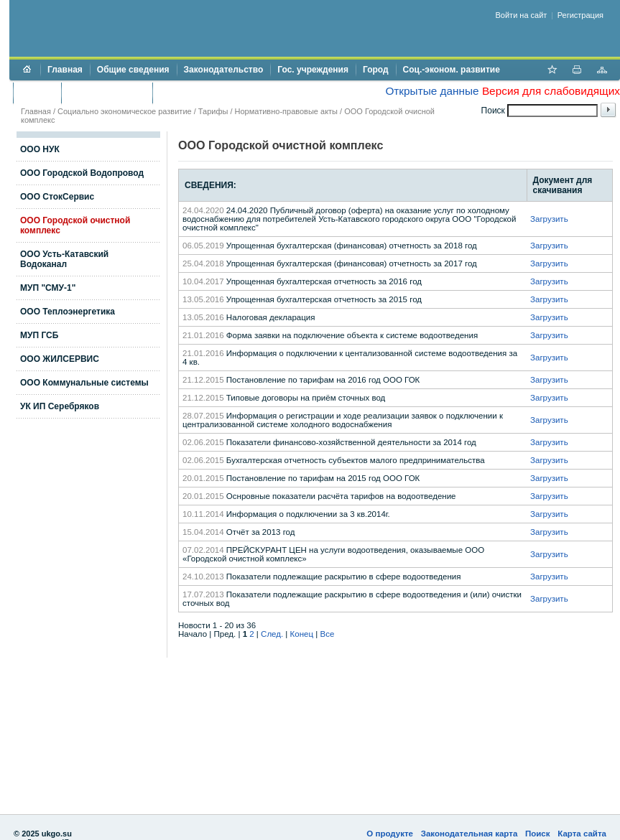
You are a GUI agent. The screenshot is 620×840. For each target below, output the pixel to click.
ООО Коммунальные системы (84, 383)
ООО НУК (40, 149)
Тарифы (213, 111)
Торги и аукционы (107, 93)
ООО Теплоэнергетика (68, 312)
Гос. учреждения (313, 70)
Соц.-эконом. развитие (452, 70)
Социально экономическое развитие (125, 111)
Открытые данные (432, 91)
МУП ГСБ (39, 335)
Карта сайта (582, 834)
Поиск (538, 834)
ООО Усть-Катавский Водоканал (64, 259)
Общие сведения (133, 70)
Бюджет (37, 93)
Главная (65, 70)
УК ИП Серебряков (60, 406)
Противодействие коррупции (222, 93)
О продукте (390, 834)
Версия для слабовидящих (551, 91)
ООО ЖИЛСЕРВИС (60, 359)
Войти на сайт (522, 15)
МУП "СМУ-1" (48, 288)
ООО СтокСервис (57, 197)
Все (327, 634)
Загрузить (549, 219)
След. (272, 634)
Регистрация (580, 15)
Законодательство (224, 70)
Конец (302, 634)
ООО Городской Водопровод (82, 173)
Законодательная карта (469, 834)
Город (376, 70)
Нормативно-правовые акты (286, 111)
